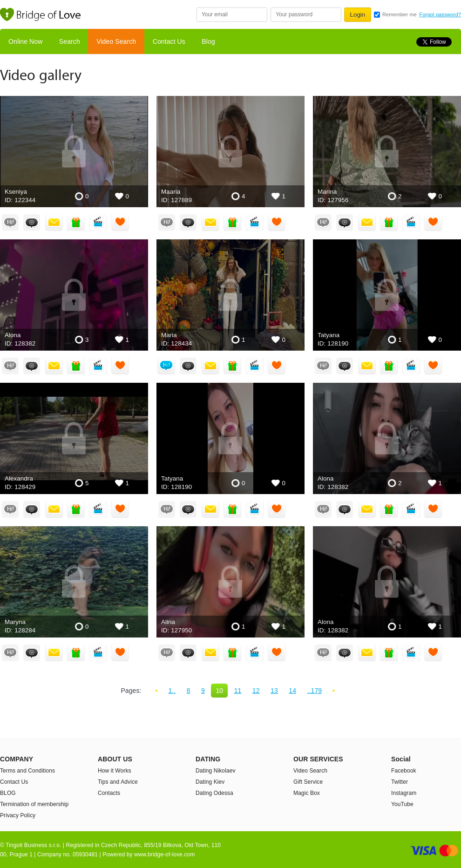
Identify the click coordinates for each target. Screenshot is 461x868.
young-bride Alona (74, 295)
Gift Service (308, 782)
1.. (172, 691)
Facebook (404, 771)
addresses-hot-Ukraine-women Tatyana (387, 295)
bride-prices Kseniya (74, 152)
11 (238, 691)
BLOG (8, 793)
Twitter (400, 782)
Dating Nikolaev (216, 771)
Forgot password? (440, 14)
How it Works (115, 771)
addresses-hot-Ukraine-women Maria (230, 295)
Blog (208, 41)
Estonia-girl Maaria (230, 152)
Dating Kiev (210, 782)
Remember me (400, 14)
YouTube (402, 804)
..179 (315, 691)
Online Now (25, 41)
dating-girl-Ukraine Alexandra (74, 438)
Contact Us (169, 41)
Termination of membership (34, 804)
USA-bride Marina (387, 152)
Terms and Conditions (27, 771)
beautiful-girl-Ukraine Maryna (74, 582)
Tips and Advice (118, 782)
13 (274, 691)
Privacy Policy (18, 815)
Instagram (404, 793)
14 (292, 691)
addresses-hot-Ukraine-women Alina (230, 582)
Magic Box (307, 793)
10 (219, 691)
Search (70, 41)
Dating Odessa (214, 793)
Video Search (116, 41)
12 (256, 691)
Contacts (109, 793)
